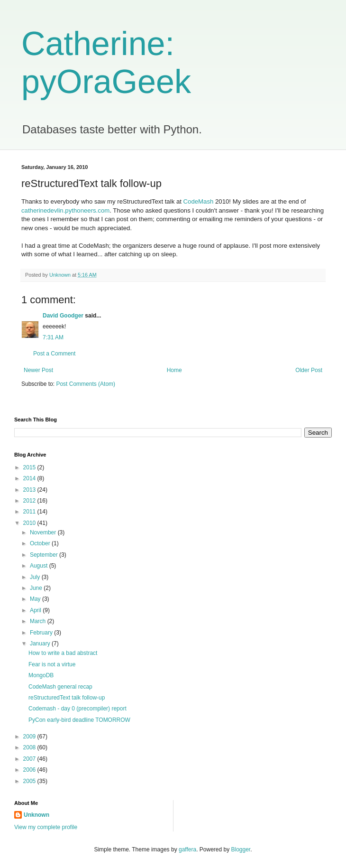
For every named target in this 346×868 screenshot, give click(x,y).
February (42, 633)
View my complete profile (46, 827)
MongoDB (41, 675)
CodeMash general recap (60, 687)
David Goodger (63, 316)
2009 (30, 737)
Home (174, 370)
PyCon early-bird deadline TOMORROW (79, 720)
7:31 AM (53, 337)
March (39, 621)
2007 (30, 759)
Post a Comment (54, 354)
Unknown (36, 815)
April (36, 610)
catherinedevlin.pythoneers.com (65, 210)
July (36, 577)
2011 (30, 512)
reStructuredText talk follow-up (67, 698)
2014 (30, 478)
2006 (30, 770)
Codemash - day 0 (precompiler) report (77, 709)
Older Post (309, 370)
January (41, 644)
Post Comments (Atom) (86, 384)
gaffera (187, 849)
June (37, 588)
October (41, 543)
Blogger (241, 849)
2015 (30, 467)
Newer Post (38, 370)
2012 (30, 501)
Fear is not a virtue (52, 664)
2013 (30, 490)
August (40, 566)
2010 (30, 523)
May (36, 599)
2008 (30, 747)
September (45, 555)
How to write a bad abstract (63, 653)
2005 (30, 781)
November (44, 532)
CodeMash (199, 201)
